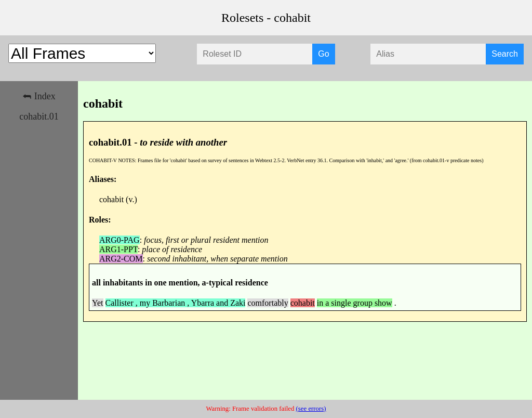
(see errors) (311, 409)
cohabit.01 (39, 116)
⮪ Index (39, 96)
